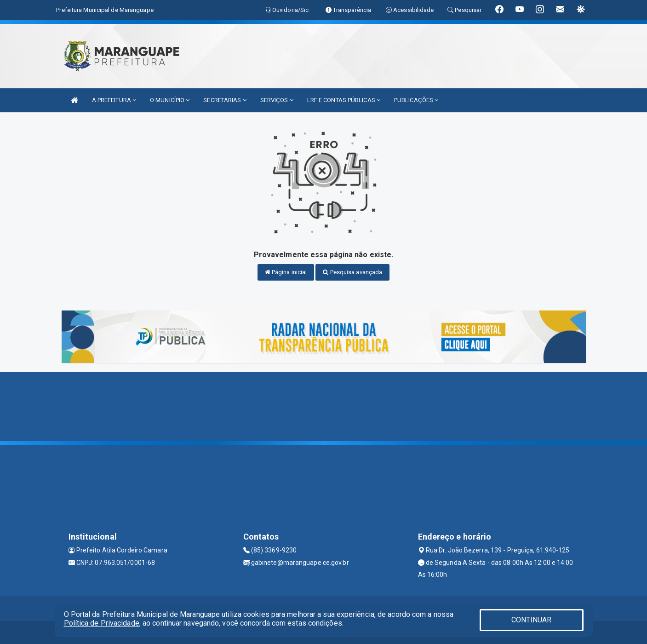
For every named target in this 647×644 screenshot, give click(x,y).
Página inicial (286, 272)
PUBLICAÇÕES (416, 100)
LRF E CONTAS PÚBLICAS (344, 100)
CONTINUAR (532, 620)
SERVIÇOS (277, 100)
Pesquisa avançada (352, 272)
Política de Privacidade (102, 623)
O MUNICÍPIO (170, 100)
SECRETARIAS (225, 100)
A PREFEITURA (114, 100)
